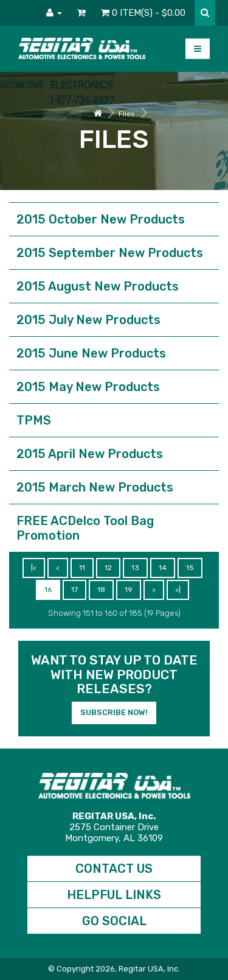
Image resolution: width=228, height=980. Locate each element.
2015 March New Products (95, 487)
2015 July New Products (88, 320)
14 (163, 568)
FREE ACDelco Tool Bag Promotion (85, 528)
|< (34, 568)
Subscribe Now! (114, 712)
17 (74, 590)
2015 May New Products (88, 387)
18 (101, 590)
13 (135, 568)
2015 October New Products (101, 219)
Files (127, 114)
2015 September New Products (110, 253)
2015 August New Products (98, 286)
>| (178, 590)
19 (129, 590)
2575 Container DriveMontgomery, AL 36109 (114, 827)
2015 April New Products (90, 454)
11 (82, 568)
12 (108, 568)
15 (190, 568)
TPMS (34, 420)
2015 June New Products (91, 353)
